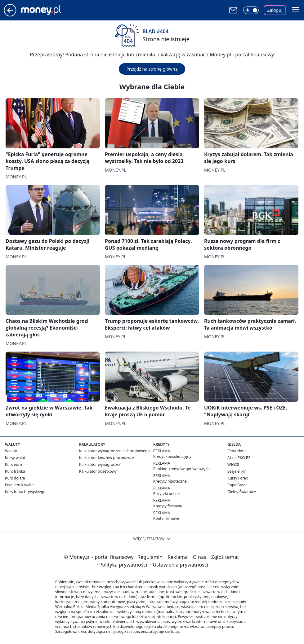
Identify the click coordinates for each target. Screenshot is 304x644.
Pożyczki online (166, 494)
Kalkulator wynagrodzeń (100, 464)
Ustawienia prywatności (179, 565)
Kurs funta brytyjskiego (25, 492)
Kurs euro (13, 464)
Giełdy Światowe (242, 492)
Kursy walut (15, 458)
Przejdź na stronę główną (152, 69)
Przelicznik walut (19, 485)
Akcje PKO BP (239, 458)
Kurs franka (15, 471)
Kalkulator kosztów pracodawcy (107, 458)
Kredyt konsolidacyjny (172, 456)
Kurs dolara (15, 478)
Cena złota (237, 451)
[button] (296, 10)
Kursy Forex (238, 478)
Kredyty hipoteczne (170, 481)
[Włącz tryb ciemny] (251, 10)
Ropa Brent (237, 485)
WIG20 (233, 464)
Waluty (11, 451)
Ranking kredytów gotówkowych (181, 469)
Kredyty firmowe (168, 506)
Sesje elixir (237, 471)
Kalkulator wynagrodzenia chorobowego (114, 451)
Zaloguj (275, 10)
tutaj (175, 631)
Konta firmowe (166, 518)
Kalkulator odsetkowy (98, 471)
